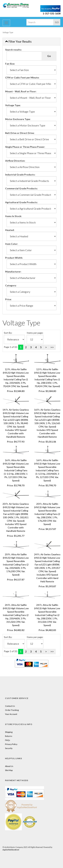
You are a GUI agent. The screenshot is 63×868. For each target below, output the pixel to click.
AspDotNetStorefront (11, 850)
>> (52, 347)
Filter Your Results (18, 41)
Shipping (9, 732)
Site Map (9, 770)
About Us (9, 766)
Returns (9, 736)
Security (9, 748)
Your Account (11, 714)
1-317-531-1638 (52, 13)
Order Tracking (12, 710)
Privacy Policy (11, 744)
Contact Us (10, 706)
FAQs (8, 740)
